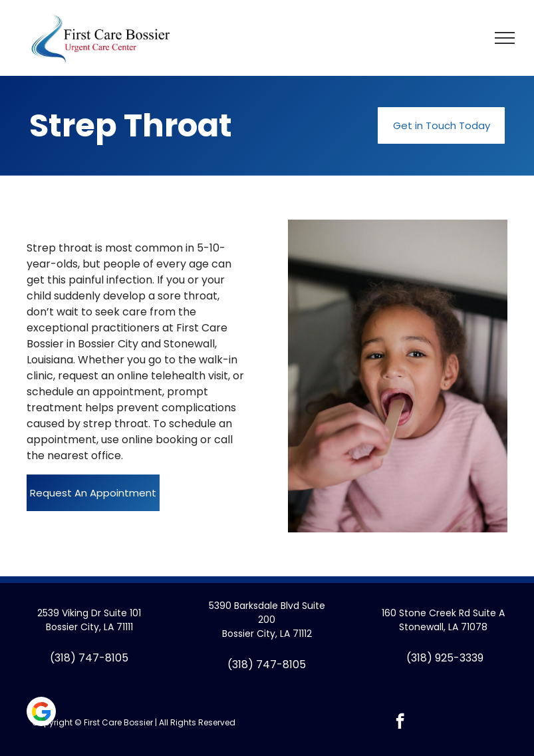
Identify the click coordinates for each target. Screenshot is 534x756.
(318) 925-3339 (445, 658)
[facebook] (400, 723)
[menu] (505, 38)
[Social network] (41, 713)
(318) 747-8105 (89, 658)
